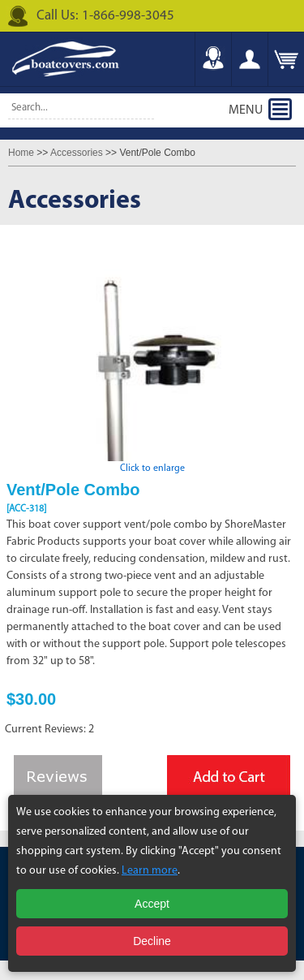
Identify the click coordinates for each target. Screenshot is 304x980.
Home (21, 153)
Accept (152, 904)
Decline (152, 941)
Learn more (150, 871)
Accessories (77, 153)
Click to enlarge (152, 464)
